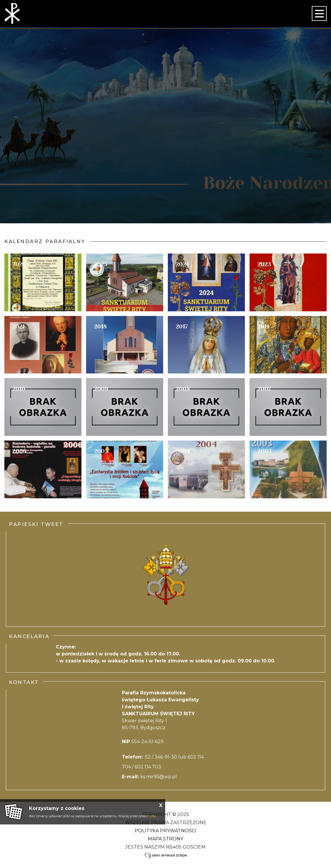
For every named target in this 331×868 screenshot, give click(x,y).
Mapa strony (165, 839)
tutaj (152, 816)
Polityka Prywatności (165, 831)
